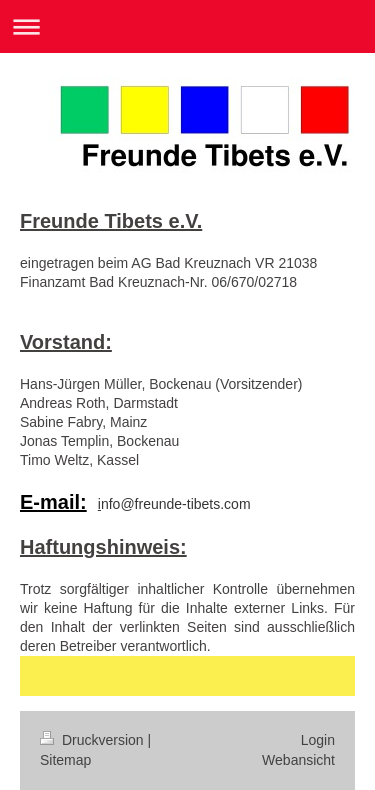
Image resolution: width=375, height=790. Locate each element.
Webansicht (298, 760)
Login (318, 740)
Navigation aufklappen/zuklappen (187, 26)
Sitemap (65, 760)
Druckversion (93, 740)
